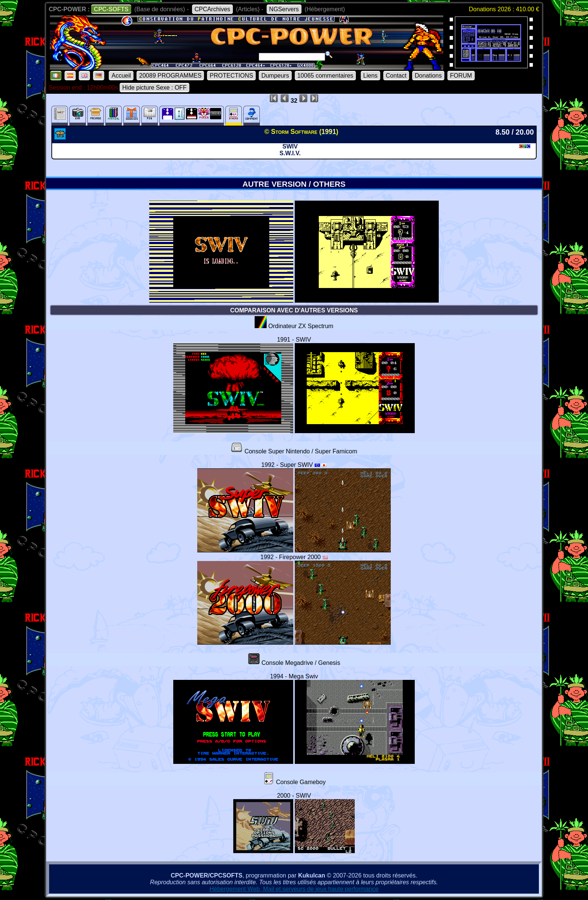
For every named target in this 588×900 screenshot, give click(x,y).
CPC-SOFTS (111, 9)
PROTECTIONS (231, 76)
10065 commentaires (325, 76)
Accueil (121, 76)
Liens (370, 76)
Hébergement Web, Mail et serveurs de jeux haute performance (294, 889)
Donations (428, 76)
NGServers (284, 9)
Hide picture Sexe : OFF (154, 88)
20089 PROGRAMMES (170, 76)
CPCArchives (212, 9)
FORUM (461, 76)
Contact (396, 76)
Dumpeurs (275, 76)
